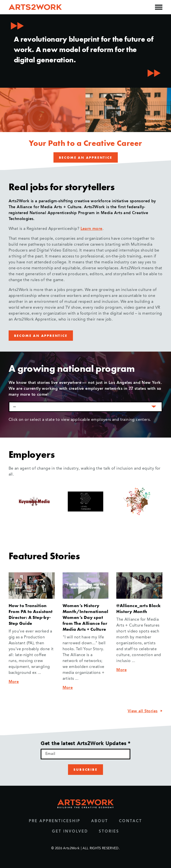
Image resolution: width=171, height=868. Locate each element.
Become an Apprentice (86, 157)
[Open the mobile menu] (159, 7)
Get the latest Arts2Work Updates (85, 744)
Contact (131, 821)
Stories (109, 832)
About (100, 821)
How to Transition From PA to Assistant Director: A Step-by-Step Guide (31, 614)
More (14, 682)
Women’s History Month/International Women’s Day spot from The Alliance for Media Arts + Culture (85, 617)
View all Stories (143, 711)
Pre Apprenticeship (55, 821)
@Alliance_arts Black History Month (138, 608)
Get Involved (70, 832)
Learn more (92, 229)
